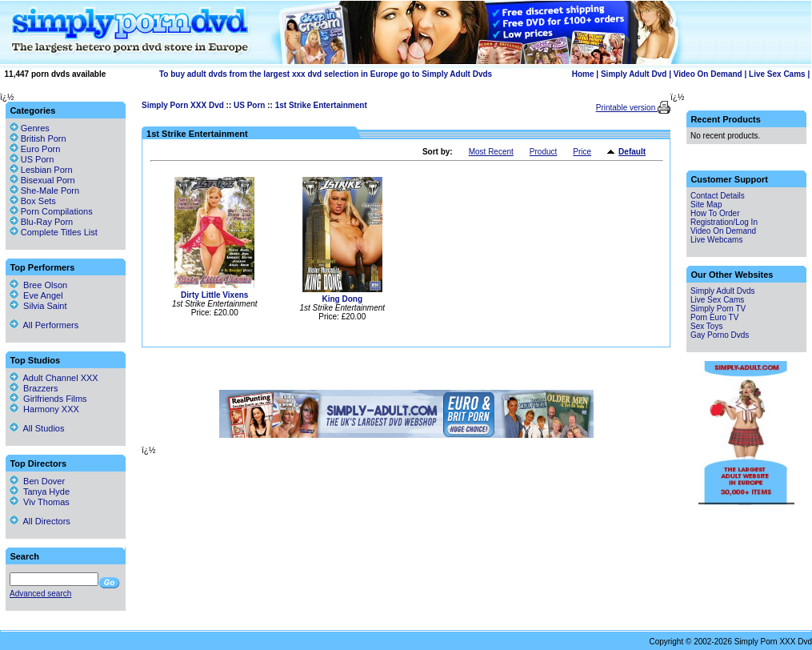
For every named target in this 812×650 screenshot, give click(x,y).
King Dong (342, 299)
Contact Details (718, 196)
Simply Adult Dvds (723, 291)
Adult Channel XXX (54, 378)
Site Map (706, 205)
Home (583, 74)
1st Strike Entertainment (321, 105)
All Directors (40, 521)
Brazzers (34, 388)
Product (543, 152)
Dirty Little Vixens (214, 295)
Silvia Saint (38, 306)
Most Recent (491, 152)
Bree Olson (38, 285)
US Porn (249, 105)
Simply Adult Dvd (634, 74)
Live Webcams (716, 240)
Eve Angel (36, 295)
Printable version (627, 108)
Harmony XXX (44, 409)
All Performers (44, 325)
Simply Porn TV (718, 309)
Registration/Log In (724, 222)
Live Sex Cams (777, 74)
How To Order (715, 213)
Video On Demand (708, 74)
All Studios (37, 428)
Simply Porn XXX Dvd (183, 105)
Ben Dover (37, 481)
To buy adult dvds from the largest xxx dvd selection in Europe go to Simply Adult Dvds (326, 74)
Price (582, 152)
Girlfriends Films (48, 399)
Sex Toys (706, 326)
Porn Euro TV (714, 317)
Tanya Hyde (40, 492)
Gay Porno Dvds (720, 335)
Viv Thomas (40, 502)
